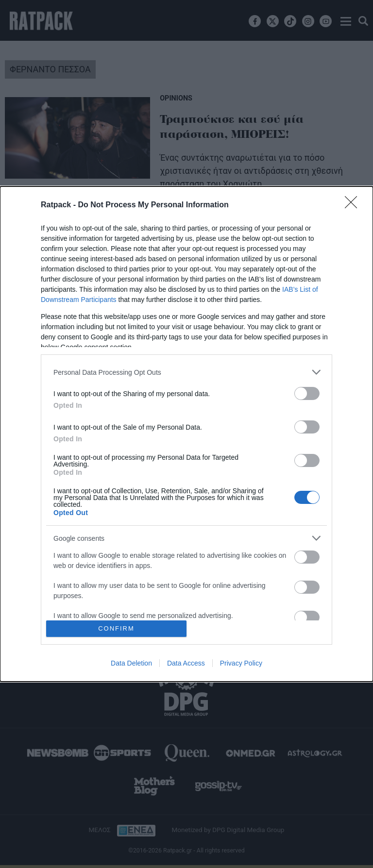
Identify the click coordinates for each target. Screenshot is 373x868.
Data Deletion (131, 663)
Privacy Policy (241, 663)
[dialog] (186, 434)
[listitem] (186, 372)
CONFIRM (116, 628)
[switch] (307, 393)
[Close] (354, 205)
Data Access (186, 663)
